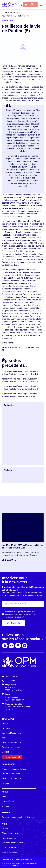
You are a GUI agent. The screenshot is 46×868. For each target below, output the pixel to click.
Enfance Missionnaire (11, 742)
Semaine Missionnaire (12, 733)
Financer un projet (10, 833)
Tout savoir (9, 719)
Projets (5, 724)
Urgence (6, 783)
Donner (5, 829)
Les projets (9, 764)
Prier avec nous (9, 838)
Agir (4, 738)
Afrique (5, 792)
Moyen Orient (8, 801)
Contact (5, 752)
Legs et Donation (9, 852)
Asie (4, 797)
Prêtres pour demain (11, 774)
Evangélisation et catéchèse (14, 769)
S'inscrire (13, 623)
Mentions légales (7, 860)
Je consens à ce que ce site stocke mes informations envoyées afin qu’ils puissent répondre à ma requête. (21, 614)
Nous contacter (12, 676)
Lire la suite (9, 560)
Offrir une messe (9, 847)
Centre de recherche (11, 747)
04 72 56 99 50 (11, 680)
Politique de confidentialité (23, 860)
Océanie (6, 806)
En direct (6, 728)
